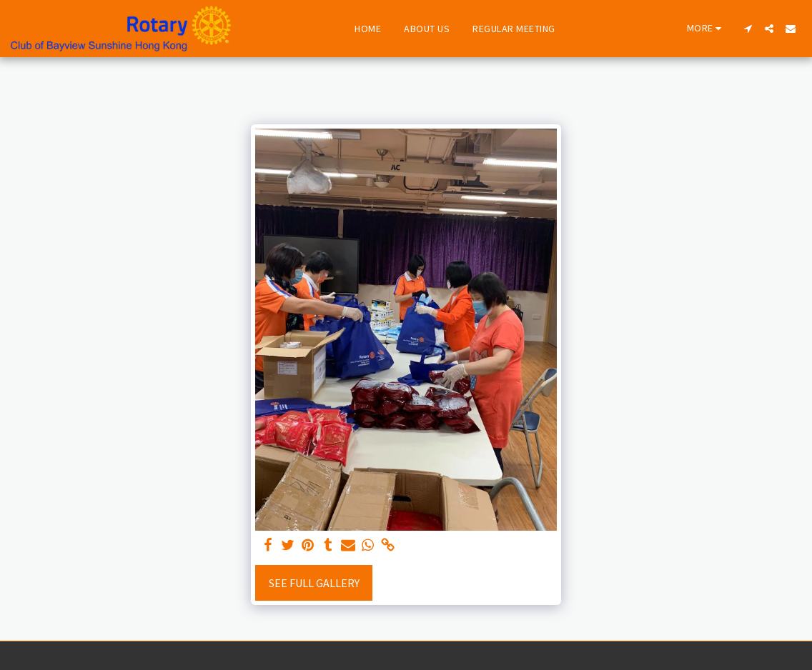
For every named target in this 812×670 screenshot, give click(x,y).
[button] (748, 29)
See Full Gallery (314, 583)
